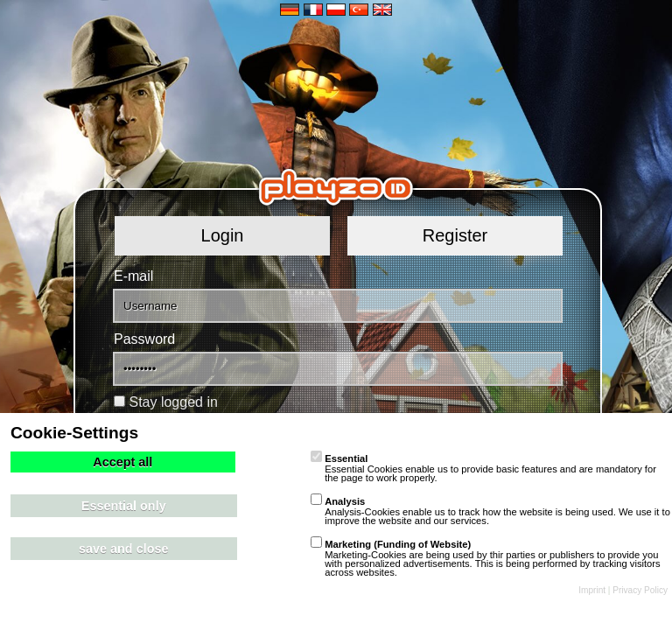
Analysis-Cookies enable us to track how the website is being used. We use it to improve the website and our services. (490, 511)
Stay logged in (173, 402)
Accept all (122, 462)
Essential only (124, 506)
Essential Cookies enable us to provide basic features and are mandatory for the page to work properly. (483, 468)
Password (144, 339)
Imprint (592, 590)
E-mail (133, 276)
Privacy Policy (640, 590)
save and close (123, 549)
